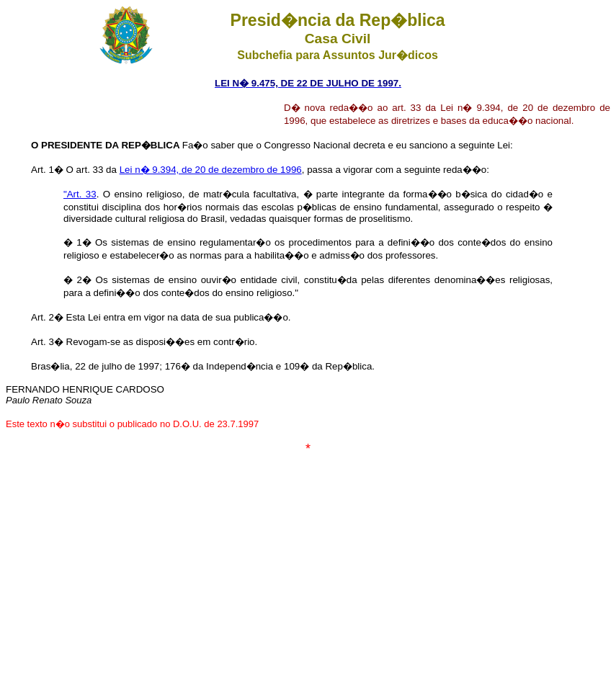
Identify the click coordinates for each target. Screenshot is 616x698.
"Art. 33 (80, 194)
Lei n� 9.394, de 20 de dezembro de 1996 (211, 170)
